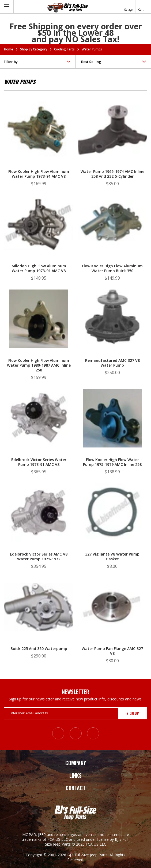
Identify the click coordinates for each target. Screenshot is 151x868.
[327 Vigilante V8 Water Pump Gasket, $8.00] (112, 528)
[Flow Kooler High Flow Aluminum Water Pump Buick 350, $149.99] (112, 240)
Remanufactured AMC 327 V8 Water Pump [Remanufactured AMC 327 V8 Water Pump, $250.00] (112, 363)
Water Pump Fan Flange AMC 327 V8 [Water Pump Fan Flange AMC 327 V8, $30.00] (112, 651)
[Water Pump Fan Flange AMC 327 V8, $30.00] (112, 623)
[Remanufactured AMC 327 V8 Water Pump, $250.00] (112, 335)
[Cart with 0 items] (141, 7)
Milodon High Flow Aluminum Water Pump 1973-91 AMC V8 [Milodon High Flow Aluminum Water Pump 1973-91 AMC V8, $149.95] (39, 268)
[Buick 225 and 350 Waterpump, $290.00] (39, 623)
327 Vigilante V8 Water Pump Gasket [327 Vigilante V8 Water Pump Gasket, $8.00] (112, 557)
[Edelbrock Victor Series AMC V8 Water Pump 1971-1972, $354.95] (39, 528)
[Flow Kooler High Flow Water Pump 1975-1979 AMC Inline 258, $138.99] (112, 434)
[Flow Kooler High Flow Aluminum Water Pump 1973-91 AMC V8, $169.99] (39, 146)
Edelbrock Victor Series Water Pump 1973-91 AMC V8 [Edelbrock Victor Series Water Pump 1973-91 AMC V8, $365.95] (39, 462)
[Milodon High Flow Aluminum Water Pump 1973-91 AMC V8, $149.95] (39, 240)
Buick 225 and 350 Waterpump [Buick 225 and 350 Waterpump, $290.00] (39, 649)
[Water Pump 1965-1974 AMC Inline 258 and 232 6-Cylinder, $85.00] (112, 146)
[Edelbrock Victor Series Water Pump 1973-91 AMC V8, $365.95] (39, 434)
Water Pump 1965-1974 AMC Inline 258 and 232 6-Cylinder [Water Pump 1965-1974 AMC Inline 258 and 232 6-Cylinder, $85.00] (112, 174)
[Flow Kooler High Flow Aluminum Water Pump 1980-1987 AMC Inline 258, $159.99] (39, 335)
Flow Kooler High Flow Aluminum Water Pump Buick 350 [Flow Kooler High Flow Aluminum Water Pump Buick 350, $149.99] (112, 268)
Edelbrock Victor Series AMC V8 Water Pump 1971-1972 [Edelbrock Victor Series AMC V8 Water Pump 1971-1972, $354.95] (39, 557)
